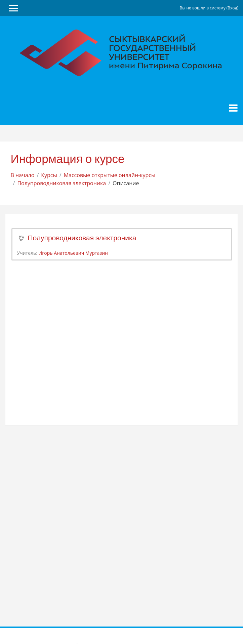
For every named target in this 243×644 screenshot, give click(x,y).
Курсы (49, 175)
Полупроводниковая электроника (62, 183)
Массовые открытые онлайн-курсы (110, 175)
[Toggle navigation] (233, 108)
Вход (232, 8)
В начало (23, 175)
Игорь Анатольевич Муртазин (73, 253)
